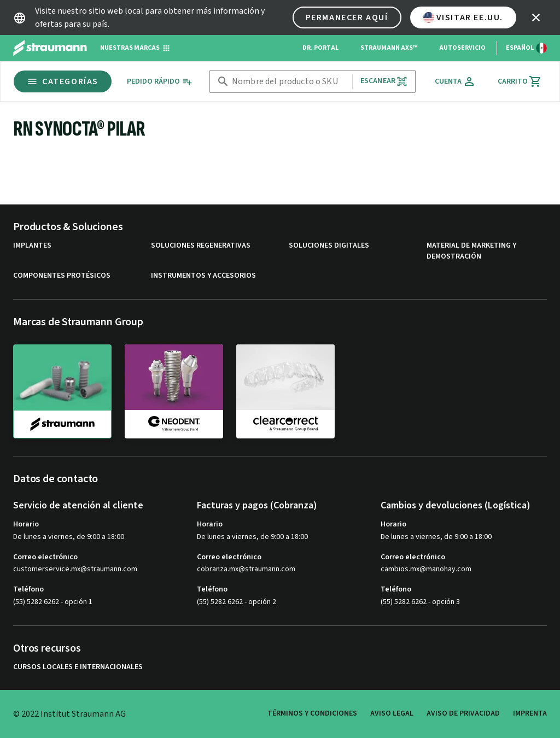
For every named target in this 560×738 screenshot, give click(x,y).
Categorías (63, 81)
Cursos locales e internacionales (78, 667)
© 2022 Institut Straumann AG (69, 714)
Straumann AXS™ (389, 48)
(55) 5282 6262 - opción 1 (53, 602)
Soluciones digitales (329, 246)
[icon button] (536, 17)
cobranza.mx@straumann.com (246, 569)
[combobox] (290, 82)
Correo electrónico (45, 557)
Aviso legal (392, 713)
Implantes (32, 246)
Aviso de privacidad (463, 713)
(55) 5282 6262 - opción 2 (237, 602)
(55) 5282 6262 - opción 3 (420, 602)
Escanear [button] (384, 81)
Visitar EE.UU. (463, 17)
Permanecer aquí (347, 17)
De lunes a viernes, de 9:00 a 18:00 (69, 537)
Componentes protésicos (62, 276)
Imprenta (530, 713)
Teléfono (28, 589)
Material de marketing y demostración (471, 251)
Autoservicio (462, 48)
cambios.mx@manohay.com (426, 569)
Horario (26, 524)
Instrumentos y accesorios (203, 276)
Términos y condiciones (312, 713)
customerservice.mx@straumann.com (75, 569)
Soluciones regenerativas (201, 246)
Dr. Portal (320, 48)
